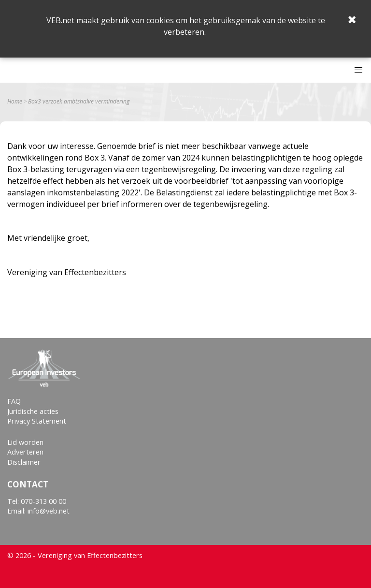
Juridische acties (33, 411)
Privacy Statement (37, 421)
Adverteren (25, 452)
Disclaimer (24, 462)
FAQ (14, 401)
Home (15, 102)
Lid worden (25, 442)
